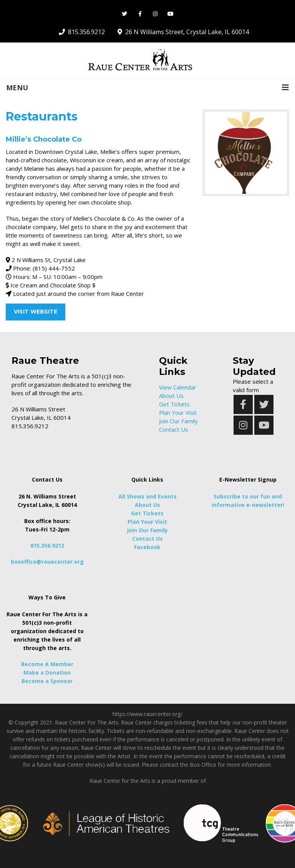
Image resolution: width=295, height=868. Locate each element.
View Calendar (178, 387)
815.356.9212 (47, 545)
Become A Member (47, 664)
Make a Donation (47, 672)
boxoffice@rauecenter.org (47, 562)
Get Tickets (174, 404)
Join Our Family (178, 421)
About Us (171, 396)
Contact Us (174, 429)
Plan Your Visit (178, 413)
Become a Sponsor (47, 681)
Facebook (147, 547)
